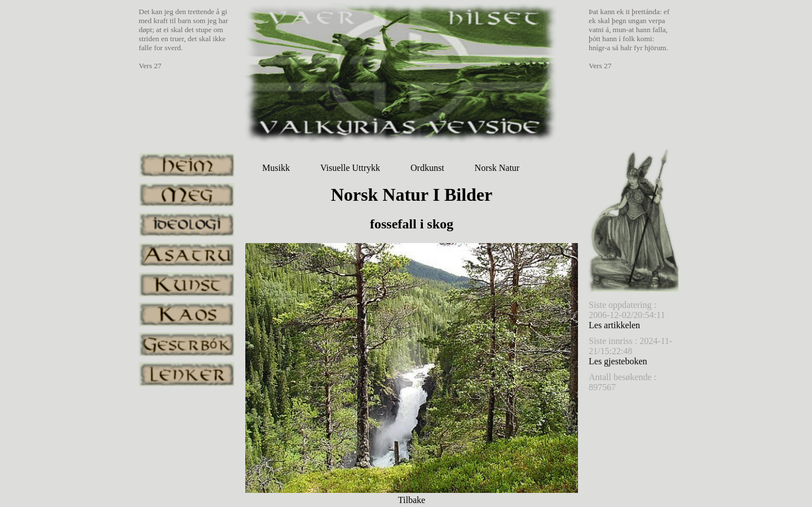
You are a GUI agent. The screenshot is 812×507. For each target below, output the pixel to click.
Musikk (276, 168)
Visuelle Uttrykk (350, 168)
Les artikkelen (614, 325)
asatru (187, 255)
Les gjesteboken (618, 361)
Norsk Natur (497, 168)
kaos (187, 314)
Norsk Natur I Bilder (412, 195)
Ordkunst (427, 168)
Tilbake (412, 500)
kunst (187, 285)
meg (187, 195)
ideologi (187, 225)
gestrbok (187, 344)
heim (187, 165)
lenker (187, 374)
